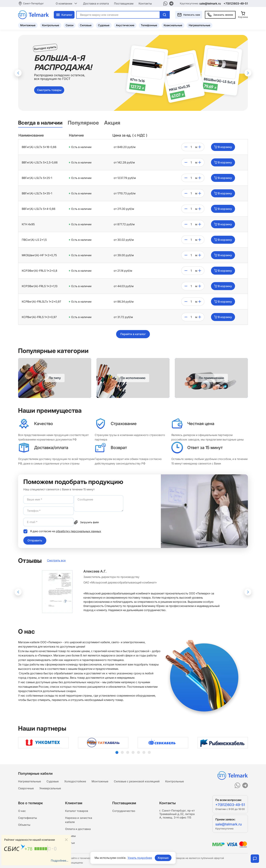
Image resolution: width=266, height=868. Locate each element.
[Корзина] (243, 15)
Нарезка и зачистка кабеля (79, 820)
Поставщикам (124, 3)
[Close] (66, 840)
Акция (112, 123)
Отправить (35, 540)
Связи (70, 25)
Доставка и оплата (96, 3)
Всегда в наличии (40, 123)
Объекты (24, 825)
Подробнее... (60, 861)
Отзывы (70, 836)
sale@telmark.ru (210, 3)
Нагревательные (199, 25)
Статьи (70, 843)
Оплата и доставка (78, 829)
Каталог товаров (77, 811)
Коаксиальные (173, 25)
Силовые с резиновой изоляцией (137, 781)
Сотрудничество (124, 811)
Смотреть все (56, 560)
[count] (191, 147)
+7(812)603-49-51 (236, 3)
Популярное (83, 123)
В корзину (223, 147)
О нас (22, 811)
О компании (67, 3)
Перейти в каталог (133, 334)
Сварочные (26, 788)
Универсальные (50, 788)
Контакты (145, 3)
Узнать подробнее (140, 858)
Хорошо (163, 858)
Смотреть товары (49, 90)
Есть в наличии (81, 147)
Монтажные (28, 25)
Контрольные (51, 25)
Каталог (64, 15)
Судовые (104, 25)
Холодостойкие (75, 781)
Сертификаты (28, 818)
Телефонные (149, 25)
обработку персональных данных (78, 531)
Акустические (125, 25)
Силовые (86, 25)
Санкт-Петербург (33, 3)
